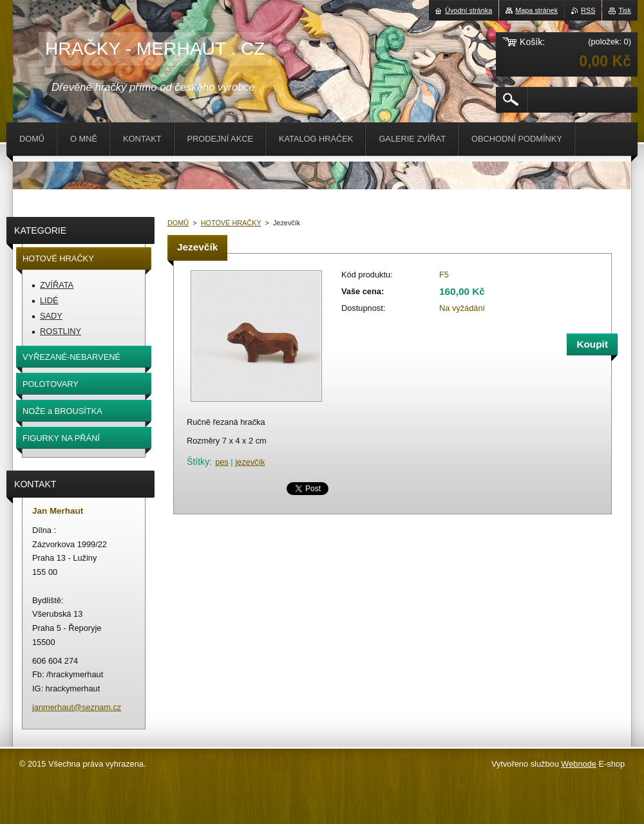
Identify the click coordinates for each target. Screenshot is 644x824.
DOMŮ (178, 223)
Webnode (579, 764)
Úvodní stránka (469, 10)
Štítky (198, 462)
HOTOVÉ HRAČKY (231, 223)
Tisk (625, 10)
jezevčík (250, 462)
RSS (588, 10)
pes (222, 462)
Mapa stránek (536, 10)
